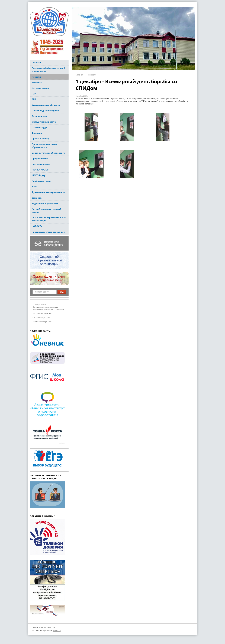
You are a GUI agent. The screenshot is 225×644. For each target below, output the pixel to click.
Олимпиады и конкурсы (45, 111)
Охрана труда (39, 127)
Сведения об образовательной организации (49, 70)
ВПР (34, 99)
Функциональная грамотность (48, 192)
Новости (36, 77)
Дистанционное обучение (46, 105)
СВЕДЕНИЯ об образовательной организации (49, 219)
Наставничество (41, 164)
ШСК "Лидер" (39, 175)
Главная (36, 63)
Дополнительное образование (49, 153)
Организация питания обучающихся (44, 146)
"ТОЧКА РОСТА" (40, 170)
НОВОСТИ (37, 226)
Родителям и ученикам (45, 203)
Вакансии (37, 198)
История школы (41, 88)
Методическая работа (44, 122)
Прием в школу (40, 139)
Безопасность (39, 116)
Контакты (37, 82)
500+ (34, 187)
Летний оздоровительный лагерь (46, 211)
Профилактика (40, 158)
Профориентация (41, 181)
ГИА (34, 94)
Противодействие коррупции (48, 232)
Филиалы (37, 133)
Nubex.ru (57, 630)
